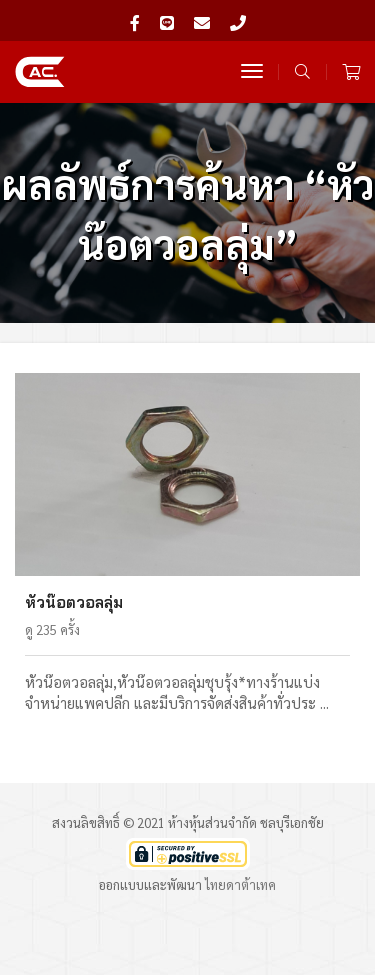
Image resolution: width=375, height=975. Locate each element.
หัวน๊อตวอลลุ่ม (74, 602)
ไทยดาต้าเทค (240, 884)
